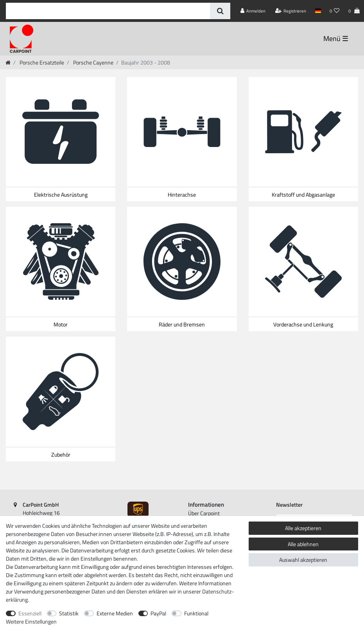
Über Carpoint (204, 513)
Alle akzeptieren (303, 528)
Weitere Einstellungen (31, 621)
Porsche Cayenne (93, 62)
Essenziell (30, 613)
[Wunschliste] (335, 11)
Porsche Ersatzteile (41, 62)
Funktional (196, 613)
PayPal (158, 613)
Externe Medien (115, 613)
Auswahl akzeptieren (303, 560)
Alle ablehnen (303, 544)
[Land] (318, 11)
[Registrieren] (291, 11)
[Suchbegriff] (108, 11)
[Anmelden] (253, 11)
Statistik (69, 613)
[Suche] (220, 11)
